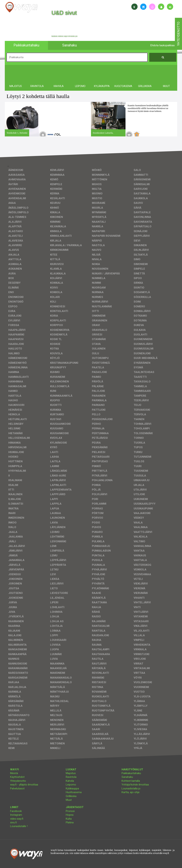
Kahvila (70, 781)
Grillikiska (71, 796)
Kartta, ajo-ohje (131, 792)
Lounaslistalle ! (19, 826)
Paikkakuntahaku (131, 773)
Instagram (16, 815)
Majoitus (71, 773)
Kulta (69, 819)
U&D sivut (64, 13)
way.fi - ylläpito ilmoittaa (24, 785)
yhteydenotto (178, 34)
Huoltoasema (74, 792)
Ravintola (71, 777)
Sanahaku (127, 777)
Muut (69, 800)
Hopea (70, 815)
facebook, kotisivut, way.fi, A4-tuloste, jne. (65, 36)
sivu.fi (13, 822)
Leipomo (71, 785)
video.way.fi (17, 819)
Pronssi (70, 811)
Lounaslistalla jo (131, 788)
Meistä (14, 773)
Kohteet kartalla (131, 781)
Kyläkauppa (72, 788)
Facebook (16, 811)
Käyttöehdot (17, 777)
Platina (70, 822)
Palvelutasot (17, 788)
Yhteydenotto (18, 781)
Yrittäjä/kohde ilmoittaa (135, 785)
